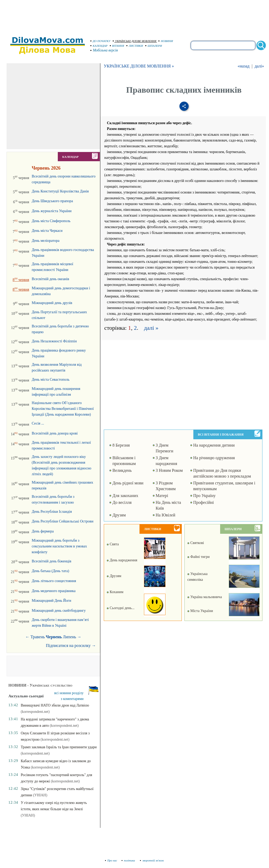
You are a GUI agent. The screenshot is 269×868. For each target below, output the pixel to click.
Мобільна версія (104, 50)
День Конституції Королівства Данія (60, 191)
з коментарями (72, 699)
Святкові (196, 543)
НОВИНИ (166, 41)
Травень (38, 637)
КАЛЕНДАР (99, 46)
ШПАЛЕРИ (154, 46)
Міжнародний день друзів (52, 303)
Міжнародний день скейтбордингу (59, 611)
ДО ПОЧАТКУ (100, 41)
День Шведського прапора (52, 201)
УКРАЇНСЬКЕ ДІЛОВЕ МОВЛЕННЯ (134, 41)
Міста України (200, 611)
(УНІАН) (40, 795)
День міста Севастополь (51, 380)
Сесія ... (38, 423)
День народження (122, 560)
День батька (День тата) (50, 571)
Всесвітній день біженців (51, 561)
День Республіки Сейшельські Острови (63, 521)
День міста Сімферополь (51, 221)
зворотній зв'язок (152, 860)
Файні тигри (198, 557)
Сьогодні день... (121, 608)
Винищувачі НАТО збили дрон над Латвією (55, 705)
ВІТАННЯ (117, 46)
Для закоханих (125, 496)
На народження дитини (214, 445)
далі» (259, 66)
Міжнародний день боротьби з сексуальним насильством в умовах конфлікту (59, 546)
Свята (113, 544)
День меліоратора (46, 241)
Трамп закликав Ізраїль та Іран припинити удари (59, 747)
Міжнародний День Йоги (51, 601)
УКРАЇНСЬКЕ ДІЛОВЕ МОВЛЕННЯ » (139, 66)
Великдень (122, 470)
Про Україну (205, 496)
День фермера (43, 531)
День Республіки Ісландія (52, 512)
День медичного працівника (54, 591)
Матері (162, 496)
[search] (223, 45)
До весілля (122, 502)
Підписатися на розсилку (71, 645)
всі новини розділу (69, 693)
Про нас (111, 860)
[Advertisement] (134, 16)
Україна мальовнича (205, 597)
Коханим (115, 592)
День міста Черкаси (47, 231)
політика (129, 860)
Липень (69, 637)
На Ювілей (166, 515)
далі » (151, 328)
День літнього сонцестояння (54, 581)
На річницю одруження (214, 458)
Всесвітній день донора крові (55, 433)
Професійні (204, 502)
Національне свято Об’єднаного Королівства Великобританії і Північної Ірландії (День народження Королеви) (63, 409)
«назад (243, 66)
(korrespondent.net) (35, 712)
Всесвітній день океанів (50, 279)
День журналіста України (52, 211)
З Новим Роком (169, 470)
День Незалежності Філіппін (54, 341)
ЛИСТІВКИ (135, 46)
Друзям (119, 515)
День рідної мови (128, 483)
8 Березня (121, 445)
